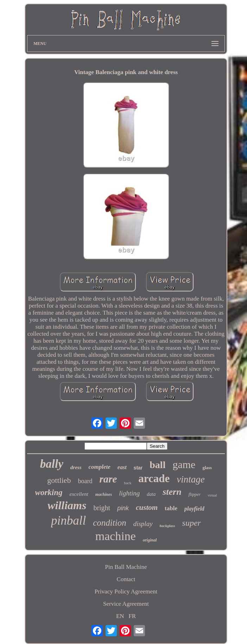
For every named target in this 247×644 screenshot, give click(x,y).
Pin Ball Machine (126, 567)
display (143, 524)
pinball (68, 521)
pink (123, 508)
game (184, 464)
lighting (129, 493)
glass (207, 468)
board (85, 481)
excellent (79, 494)
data (151, 494)
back (128, 483)
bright (102, 508)
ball (157, 465)
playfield (194, 509)
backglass (167, 526)
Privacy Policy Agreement (126, 592)
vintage (191, 479)
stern (172, 492)
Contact (126, 579)
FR (132, 616)
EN (120, 616)
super (192, 523)
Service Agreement (126, 604)
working (49, 492)
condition (109, 523)
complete (100, 467)
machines (104, 494)
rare (108, 479)
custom (147, 507)
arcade (154, 478)
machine (116, 536)
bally (52, 464)
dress (76, 467)
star (138, 468)
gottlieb (59, 480)
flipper (195, 494)
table (171, 508)
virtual (212, 495)
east (122, 467)
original (150, 540)
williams (67, 505)
